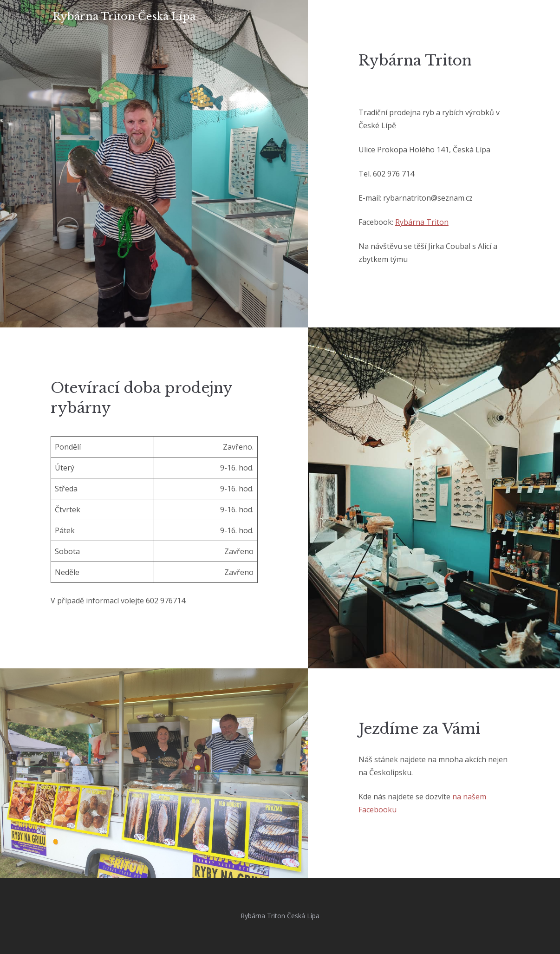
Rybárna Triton (422, 222)
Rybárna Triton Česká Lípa (124, 16)
